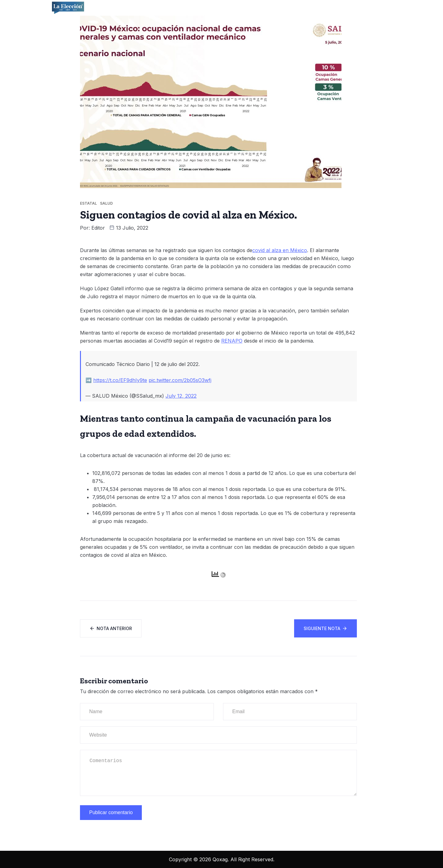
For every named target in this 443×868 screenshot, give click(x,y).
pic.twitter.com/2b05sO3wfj (180, 380)
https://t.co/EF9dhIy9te (120, 380)
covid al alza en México (280, 250)
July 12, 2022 (181, 396)
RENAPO (232, 341)
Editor (98, 228)
